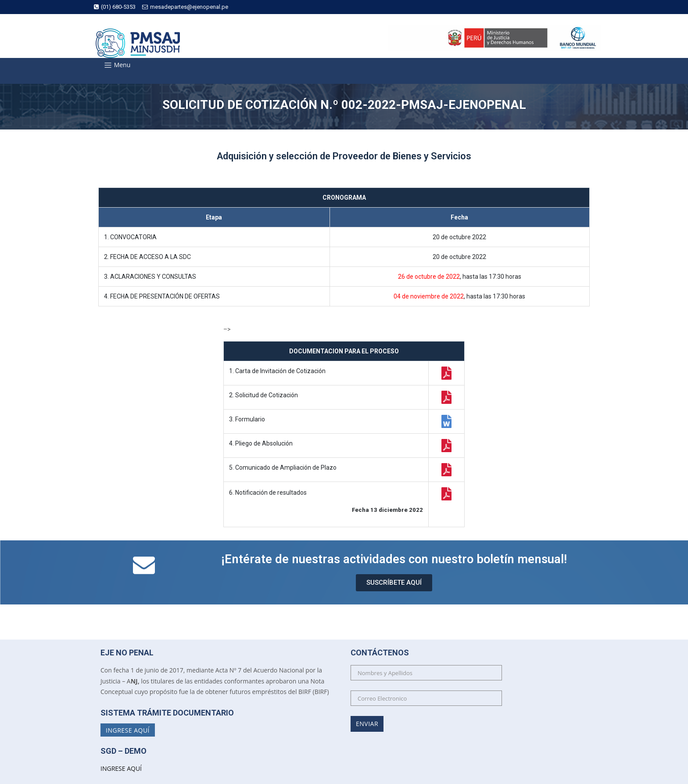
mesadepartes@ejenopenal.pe (185, 7)
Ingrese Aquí (128, 730)
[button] (394, 583)
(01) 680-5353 (115, 7)
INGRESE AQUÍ (121, 768)
